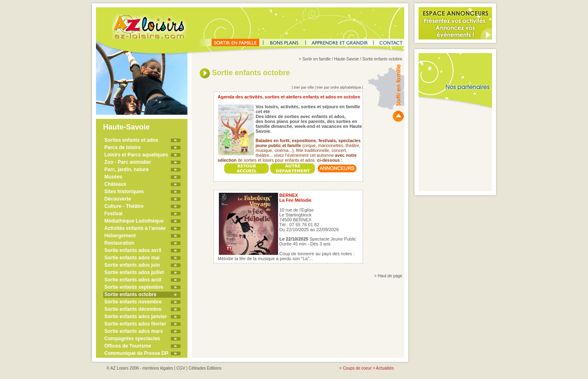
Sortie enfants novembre (133, 302)
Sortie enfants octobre (130, 294)
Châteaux (116, 184)
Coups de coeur (357, 368)
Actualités (385, 368)
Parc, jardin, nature (127, 169)
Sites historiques (124, 192)
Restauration (119, 243)
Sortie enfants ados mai (132, 258)
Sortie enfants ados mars (134, 331)
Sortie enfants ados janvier (136, 317)
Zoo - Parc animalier (128, 162)
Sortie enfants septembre (134, 287)
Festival (114, 214)
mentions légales (158, 368)
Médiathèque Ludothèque (134, 221)
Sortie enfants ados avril (133, 250)
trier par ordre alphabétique (339, 87)
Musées (114, 177)
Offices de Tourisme (128, 346)
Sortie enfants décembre (133, 309)
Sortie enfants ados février (135, 324)
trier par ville (304, 87)
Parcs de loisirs (123, 147)
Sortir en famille (316, 59)
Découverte (118, 199)
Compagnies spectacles (133, 339)
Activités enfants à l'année (135, 228)
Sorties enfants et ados (131, 140)
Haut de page (390, 276)
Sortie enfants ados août (133, 280)
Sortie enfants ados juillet (134, 272)
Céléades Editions (205, 368)
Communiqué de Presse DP (137, 353)
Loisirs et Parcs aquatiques (136, 155)
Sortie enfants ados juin (132, 265)
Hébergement (120, 236)
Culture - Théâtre (124, 206)
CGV (181, 368)
